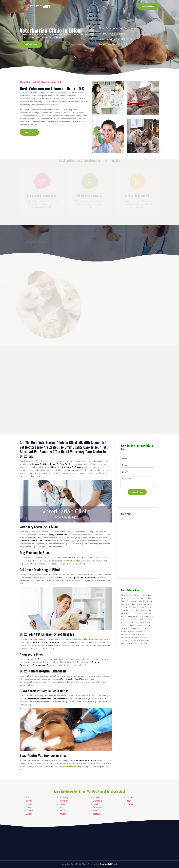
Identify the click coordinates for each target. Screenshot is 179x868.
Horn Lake (63, 801)
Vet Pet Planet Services (93, 6)
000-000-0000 (148, 6)
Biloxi (28, 798)
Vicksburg (130, 804)
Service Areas (113, 6)
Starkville (130, 798)
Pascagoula (97, 808)
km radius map (137, 546)
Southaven (97, 814)
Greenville (30, 811)
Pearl (95, 811)
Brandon (29, 801)
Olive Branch (98, 801)
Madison (63, 811)
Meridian (63, 814)
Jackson (62, 804)
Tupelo (129, 801)
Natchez (96, 798)
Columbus (30, 808)
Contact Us (128, 6)
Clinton (29, 804)
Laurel (62, 808)
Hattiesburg (64, 798)
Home (76, 6)
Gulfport (29, 814)
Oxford (95, 804)
